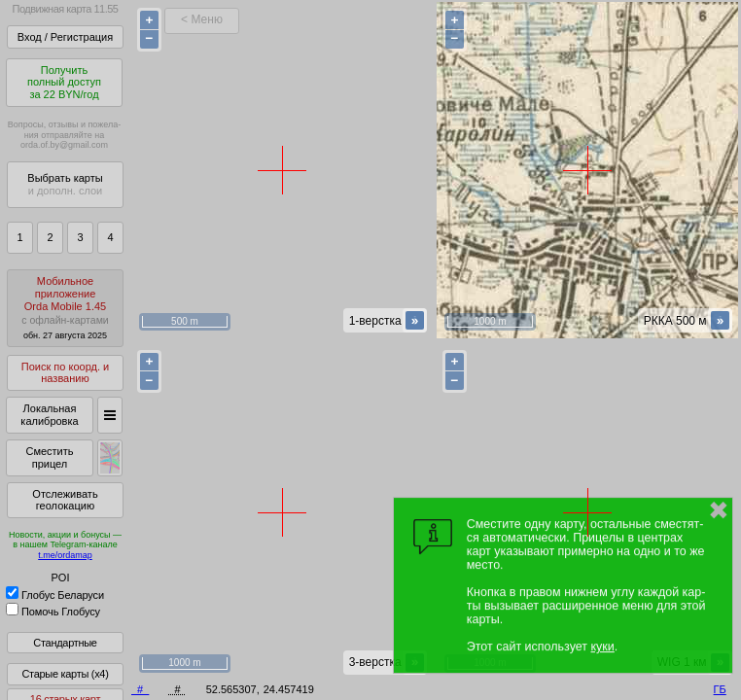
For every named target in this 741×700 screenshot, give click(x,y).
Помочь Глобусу (53, 612)
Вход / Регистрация (65, 37)
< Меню (202, 19)
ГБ (720, 689)
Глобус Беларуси (55, 595)
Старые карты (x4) (65, 674)
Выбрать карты (65, 184)
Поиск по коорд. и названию (65, 373)
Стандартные (65, 643)
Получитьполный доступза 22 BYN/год (64, 82)
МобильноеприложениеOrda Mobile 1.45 (65, 308)
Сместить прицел (49, 457)
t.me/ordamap (65, 555)
